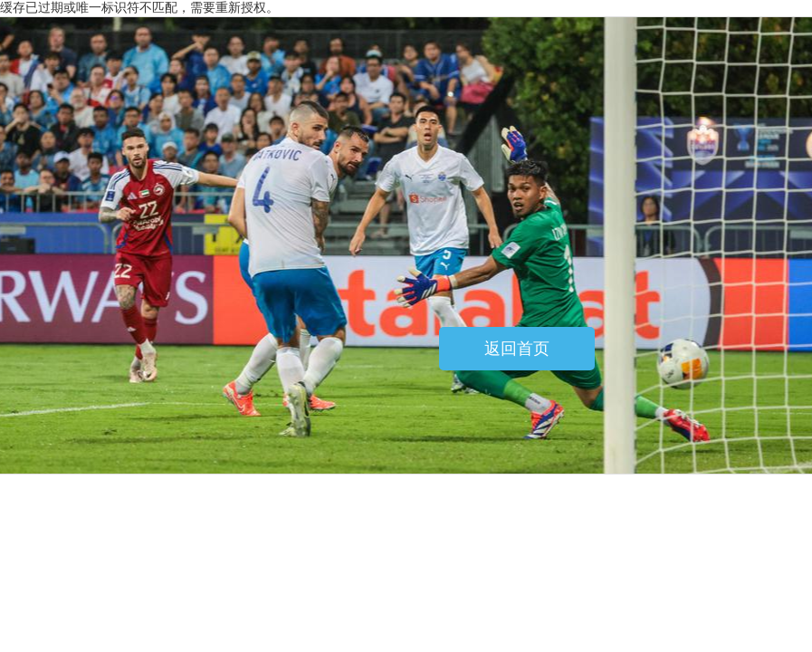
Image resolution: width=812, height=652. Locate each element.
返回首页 (517, 349)
